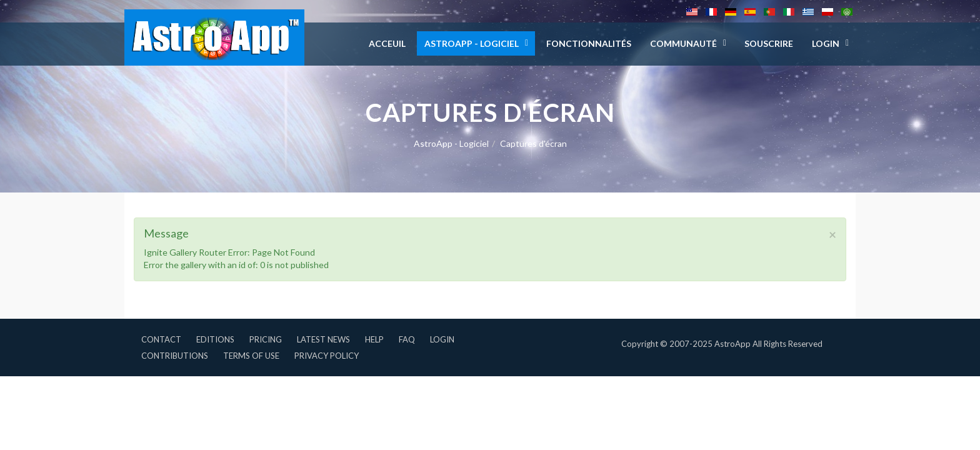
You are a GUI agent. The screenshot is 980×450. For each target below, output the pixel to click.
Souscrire (769, 43)
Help (374, 339)
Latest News (323, 339)
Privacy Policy (327, 356)
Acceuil (387, 43)
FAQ (407, 339)
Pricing (266, 339)
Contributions (175, 356)
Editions (215, 339)
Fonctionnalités (589, 43)
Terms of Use (251, 356)
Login (442, 339)
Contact (161, 339)
